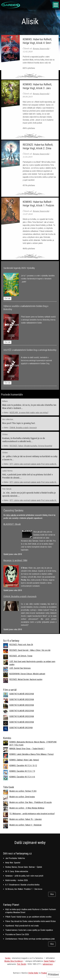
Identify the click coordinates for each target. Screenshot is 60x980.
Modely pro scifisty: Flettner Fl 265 (23, 791)
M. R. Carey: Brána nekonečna (17, 871)
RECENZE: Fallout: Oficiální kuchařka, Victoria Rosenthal (31, 446)
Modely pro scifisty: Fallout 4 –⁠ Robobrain (25, 825)
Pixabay (44, 973)
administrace (48, 964)
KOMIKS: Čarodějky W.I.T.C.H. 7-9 (22, 771)
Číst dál (7, 298)
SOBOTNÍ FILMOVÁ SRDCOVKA (22, 694)
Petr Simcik (7, 489)
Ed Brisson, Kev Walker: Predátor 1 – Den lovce (24, 889)
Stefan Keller (33, 973)
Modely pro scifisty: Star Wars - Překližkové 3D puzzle (30, 802)
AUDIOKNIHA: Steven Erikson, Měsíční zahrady (27, 674)
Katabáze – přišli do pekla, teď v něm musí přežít (24, 876)
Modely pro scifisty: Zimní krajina (22, 797)
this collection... (8, 419)
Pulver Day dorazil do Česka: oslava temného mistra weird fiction (30, 921)
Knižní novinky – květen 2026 (17, 880)
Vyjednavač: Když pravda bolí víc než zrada (22, 926)
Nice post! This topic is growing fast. (19, 423)
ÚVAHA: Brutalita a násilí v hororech (23, 428)
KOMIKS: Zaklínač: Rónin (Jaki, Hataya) (24, 760)
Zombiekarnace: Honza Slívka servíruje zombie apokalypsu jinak (30, 939)
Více (52, 894)
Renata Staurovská (41, 48)
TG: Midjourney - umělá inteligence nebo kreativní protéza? (32, 814)
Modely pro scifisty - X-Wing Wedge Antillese (27, 808)
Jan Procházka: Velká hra (15, 858)
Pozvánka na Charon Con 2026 (17, 934)
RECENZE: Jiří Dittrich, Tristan (21, 656)
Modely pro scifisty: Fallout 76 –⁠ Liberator (26, 819)
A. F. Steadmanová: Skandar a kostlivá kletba (22, 885)
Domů (4, 32)
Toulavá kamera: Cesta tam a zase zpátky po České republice (29, 930)
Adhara (5, 401)
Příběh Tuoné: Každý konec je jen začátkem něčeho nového (28, 917)
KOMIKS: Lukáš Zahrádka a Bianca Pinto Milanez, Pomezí (31, 754)
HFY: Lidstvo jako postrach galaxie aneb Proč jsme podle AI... (33, 464)
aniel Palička (50, 961)
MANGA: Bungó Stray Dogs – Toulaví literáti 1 (27, 749)
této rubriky (11, 515)
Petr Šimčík (21, 964)
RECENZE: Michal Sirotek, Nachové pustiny (26, 679)
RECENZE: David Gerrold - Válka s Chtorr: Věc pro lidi (30, 650)
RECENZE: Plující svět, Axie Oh (21, 645)
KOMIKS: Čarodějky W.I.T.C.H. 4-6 (22, 777)
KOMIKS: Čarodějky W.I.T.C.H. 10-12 (23, 766)
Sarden (8, 958)
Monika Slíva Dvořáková (13, 961)
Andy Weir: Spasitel (13, 863)
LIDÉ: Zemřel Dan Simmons (20, 668)
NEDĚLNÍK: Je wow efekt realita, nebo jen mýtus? (29, 413)
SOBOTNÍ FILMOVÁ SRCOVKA (21, 728)
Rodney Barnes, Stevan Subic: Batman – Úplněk (24, 867)
